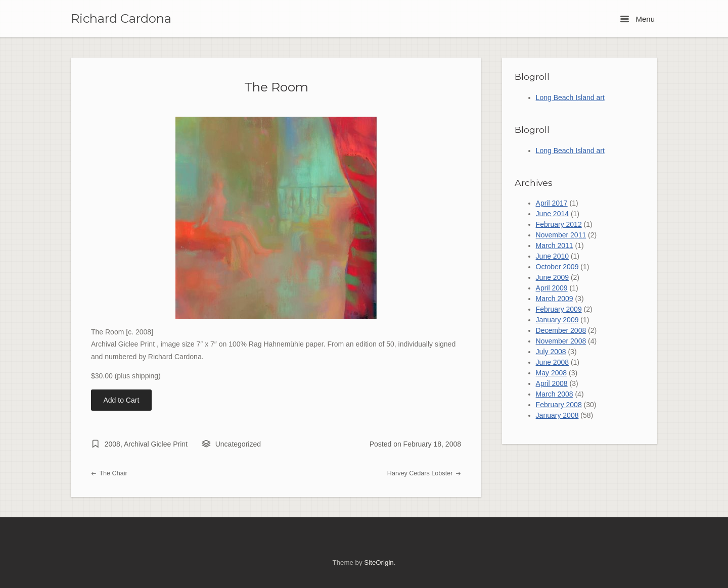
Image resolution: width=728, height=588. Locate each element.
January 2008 (557, 415)
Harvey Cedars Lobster (424, 473)
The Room (276, 87)
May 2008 (551, 373)
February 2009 (559, 309)
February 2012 (559, 224)
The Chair (109, 473)
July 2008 (551, 352)
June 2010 (552, 256)
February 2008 (559, 405)
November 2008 (561, 341)
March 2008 (555, 394)
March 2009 (555, 299)
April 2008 (552, 383)
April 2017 (552, 203)
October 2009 (557, 267)
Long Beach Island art (570, 97)
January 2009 (557, 320)
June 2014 (552, 214)
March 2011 (555, 246)
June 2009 (552, 277)
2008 (112, 444)
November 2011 (561, 235)
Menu (638, 19)
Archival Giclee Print (156, 444)
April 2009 (552, 288)
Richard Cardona (121, 19)
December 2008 (561, 330)
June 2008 (552, 362)
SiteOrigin (379, 562)
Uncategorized (238, 444)
